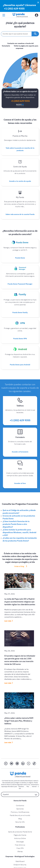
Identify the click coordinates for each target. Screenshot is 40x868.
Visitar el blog (19, 566)
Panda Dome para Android (20, 365)
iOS (20, 788)
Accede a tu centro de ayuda (20, 181)
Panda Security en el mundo (20, 815)
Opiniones (20, 809)
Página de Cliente (20, 835)
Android (34, 787)
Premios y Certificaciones (20, 812)
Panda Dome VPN (20, 339)
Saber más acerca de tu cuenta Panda (20, 214)
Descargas (20, 842)
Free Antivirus (20, 845)
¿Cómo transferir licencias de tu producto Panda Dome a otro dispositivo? (16, 524)
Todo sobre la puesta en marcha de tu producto (20, 149)
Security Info (20, 822)
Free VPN (20, 848)
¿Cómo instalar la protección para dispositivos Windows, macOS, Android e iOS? (19, 532)
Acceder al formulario (20, 452)
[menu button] (4, 15)
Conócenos (20, 805)
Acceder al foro (20, 483)
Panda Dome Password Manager (20, 284)
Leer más (8, 621)
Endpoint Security (20, 865)
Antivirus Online (20, 838)
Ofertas (20, 851)
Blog (20, 819)
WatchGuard (20, 861)
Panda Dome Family (20, 312)
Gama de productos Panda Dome (20, 832)
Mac (28, 787)
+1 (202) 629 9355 (14, 9)
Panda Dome (20, 258)
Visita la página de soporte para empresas (26, 47)
